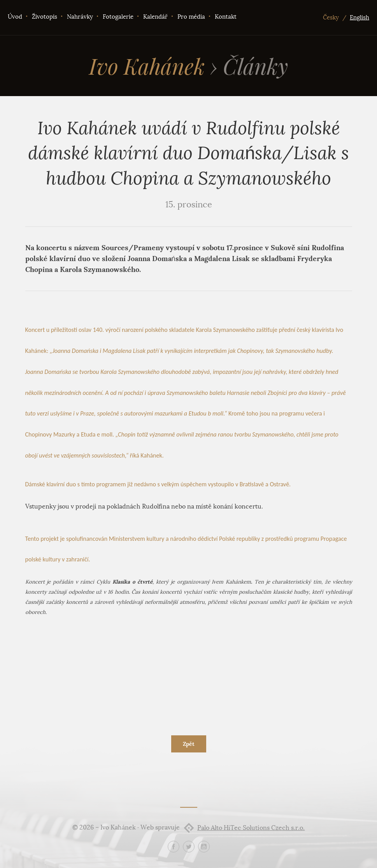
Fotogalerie (118, 17)
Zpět (189, 744)
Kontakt (226, 17)
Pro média (191, 17)
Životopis (45, 17)
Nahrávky (80, 17)
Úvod (15, 17)
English (359, 18)
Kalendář (155, 17)
